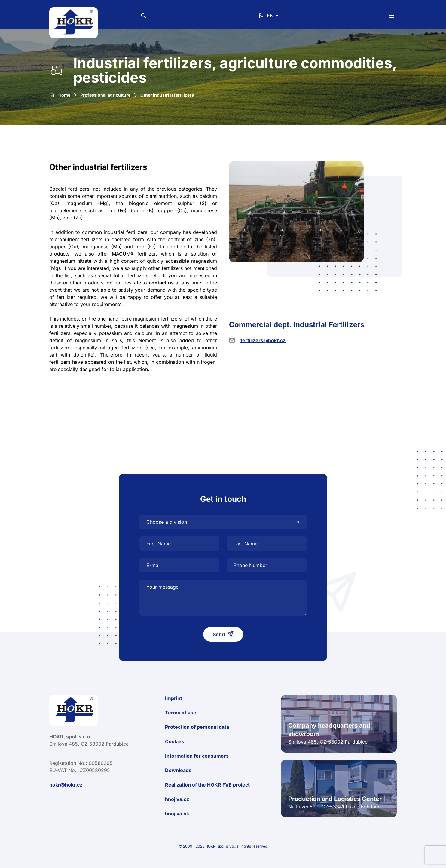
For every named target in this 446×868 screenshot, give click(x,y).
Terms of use (181, 713)
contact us (161, 283)
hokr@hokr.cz (66, 785)
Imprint (174, 698)
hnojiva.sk (177, 814)
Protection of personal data (197, 727)
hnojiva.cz (177, 799)
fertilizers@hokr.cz (263, 340)
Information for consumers (197, 756)
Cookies (175, 741)
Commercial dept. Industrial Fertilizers (297, 325)
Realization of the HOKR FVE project (207, 785)
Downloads (178, 770)
